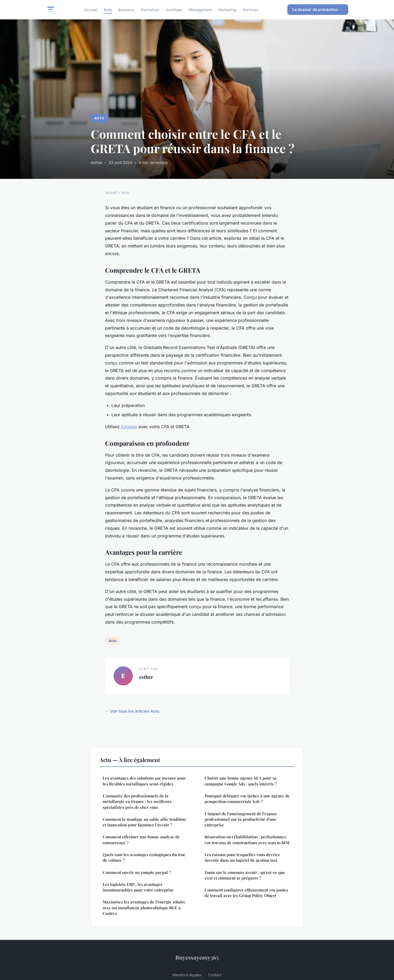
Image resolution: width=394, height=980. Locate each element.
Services (251, 9)
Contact (215, 975)
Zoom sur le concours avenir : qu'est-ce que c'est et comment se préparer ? (245, 875)
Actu (108, 9)
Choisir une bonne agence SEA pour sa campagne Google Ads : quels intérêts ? (241, 781)
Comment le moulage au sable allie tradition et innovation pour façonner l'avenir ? (144, 822)
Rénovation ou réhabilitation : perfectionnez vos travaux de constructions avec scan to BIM (247, 840)
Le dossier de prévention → (318, 9)
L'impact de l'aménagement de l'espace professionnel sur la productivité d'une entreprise (241, 819)
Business (127, 9)
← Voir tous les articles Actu (132, 711)
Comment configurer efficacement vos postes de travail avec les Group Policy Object (246, 893)
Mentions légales (187, 975)
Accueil (91, 9)
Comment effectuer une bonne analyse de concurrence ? (141, 840)
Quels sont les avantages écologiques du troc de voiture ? (144, 857)
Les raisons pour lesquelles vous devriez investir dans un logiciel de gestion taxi (242, 857)
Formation (150, 9)
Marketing (227, 9)
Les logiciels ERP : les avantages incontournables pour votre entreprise (138, 887)
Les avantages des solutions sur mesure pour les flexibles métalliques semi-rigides (144, 781)
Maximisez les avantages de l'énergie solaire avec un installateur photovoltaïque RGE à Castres (144, 908)
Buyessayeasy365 (197, 957)
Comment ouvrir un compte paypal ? (137, 872)
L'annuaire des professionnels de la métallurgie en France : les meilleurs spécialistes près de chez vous (137, 802)
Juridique (174, 9)
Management (200, 9)
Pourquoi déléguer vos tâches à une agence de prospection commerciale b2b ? (247, 799)
